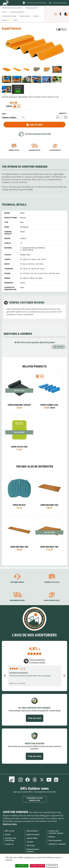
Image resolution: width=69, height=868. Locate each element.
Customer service (17, 582)
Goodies (30, 842)
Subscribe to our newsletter (34, 799)
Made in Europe (33, 834)
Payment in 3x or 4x (14, 150)
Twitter (42, 780)
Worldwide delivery (34, 150)
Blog (12, 780)
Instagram (21, 780)
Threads (35, 780)
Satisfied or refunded (57, 844)
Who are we (10, 831)
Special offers (32, 838)
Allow (18, 91)
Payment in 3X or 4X (52, 582)
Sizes (4, 114)
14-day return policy (55, 150)
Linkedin (56, 780)
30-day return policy (52, 601)
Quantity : (63, 113)
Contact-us (9, 844)
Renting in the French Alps (11, 839)
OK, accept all (22, 866)
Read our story (10, 824)
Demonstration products (33, 850)
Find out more (35, 718)
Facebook (28, 780)
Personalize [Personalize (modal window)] (52, 866)
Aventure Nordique (16, 812)
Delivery (52, 837)
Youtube (49, 780)
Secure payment (55, 840)
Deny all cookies (37, 866)
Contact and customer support (56, 832)
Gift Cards (31, 845)
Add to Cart (36, 125)
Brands (8, 834)
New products (32, 831)
